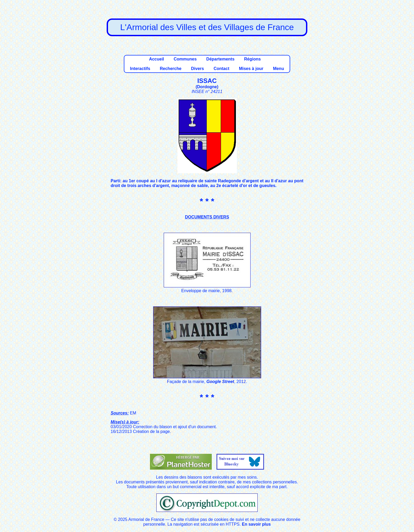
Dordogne (207, 87)
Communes (185, 59)
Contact (222, 69)
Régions (252, 59)
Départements (220, 59)
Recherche (171, 69)
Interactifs (140, 69)
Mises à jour (251, 69)
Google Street (220, 382)
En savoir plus (256, 524)
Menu (279, 69)
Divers (198, 69)
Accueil (156, 59)
